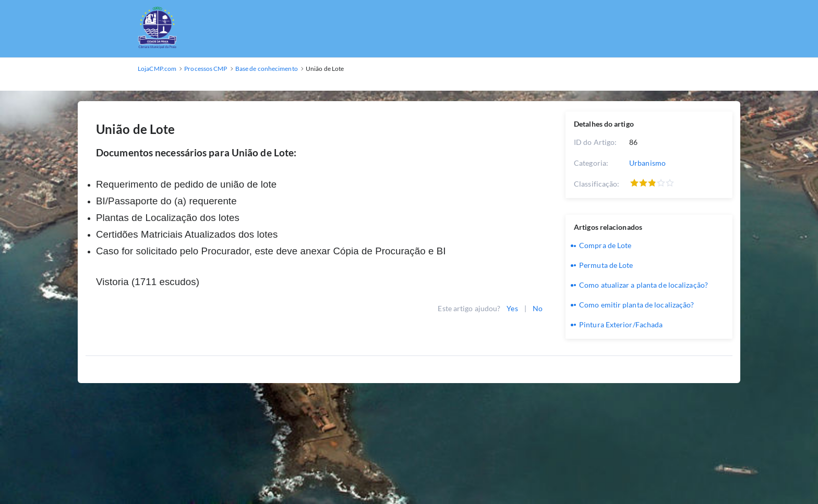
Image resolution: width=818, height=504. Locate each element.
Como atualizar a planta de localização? (643, 285)
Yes (512, 308)
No (538, 308)
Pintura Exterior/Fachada (621, 324)
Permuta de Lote (606, 265)
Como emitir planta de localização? (636, 305)
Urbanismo (647, 163)
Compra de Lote (605, 245)
